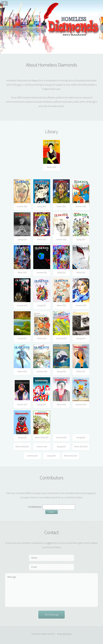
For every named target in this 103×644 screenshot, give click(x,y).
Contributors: (35, 507)
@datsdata (67, 634)
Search (51, 512)
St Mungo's (17, 85)
